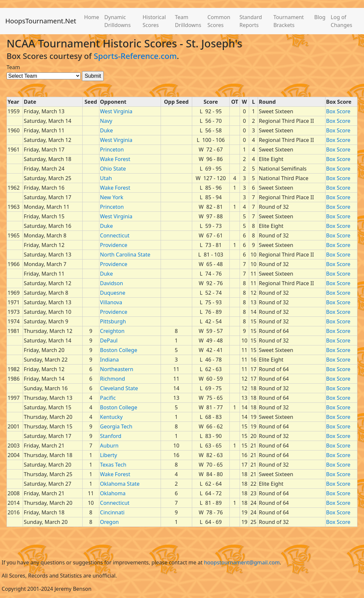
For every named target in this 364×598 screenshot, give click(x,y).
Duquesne (113, 293)
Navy (106, 121)
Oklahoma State (120, 484)
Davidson (112, 283)
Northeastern (117, 369)
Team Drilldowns (188, 21)
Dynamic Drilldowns (117, 21)
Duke (106, 130)
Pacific (108, 398)
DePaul (109, 340)
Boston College (119, 350)
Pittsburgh (113, 321)
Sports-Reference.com (135, 56)
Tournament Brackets (289, 21)
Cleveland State (119, 388)
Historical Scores (154, 21)
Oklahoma (113, 493)
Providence (114, 245)
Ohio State (113, 169)
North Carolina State (125, 255)
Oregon (109, 522)
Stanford (111, 436)
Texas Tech (113, 465)
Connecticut (115, 235)
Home (92, 17)
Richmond (113, 379)
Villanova (111, 302)
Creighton (112, 331)
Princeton (112, 149)
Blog (320, 17)
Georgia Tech (116, 426)
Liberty (109, 455)
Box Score (338, 111)
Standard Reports (250, 21)
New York (112, 197)
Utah (106, 178)
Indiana (109, 360)
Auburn (109, 446)
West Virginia (116, 111)
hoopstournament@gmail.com (242, 562)
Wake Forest (115, 159)
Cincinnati (112, 512)
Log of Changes (341, 21)
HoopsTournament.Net (41, 21)
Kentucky (111, 417)
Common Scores (219, 21)
